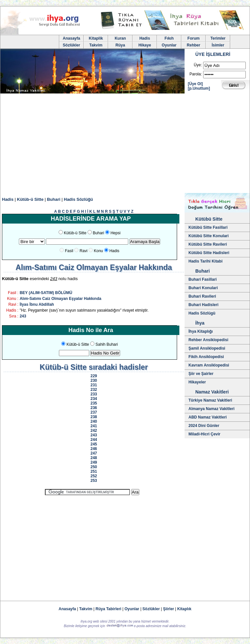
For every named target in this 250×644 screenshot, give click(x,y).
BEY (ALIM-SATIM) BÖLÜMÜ (46, 293)
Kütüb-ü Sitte (30, 199)
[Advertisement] (125, 144)
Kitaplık (184, 609)
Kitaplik (96, 38)
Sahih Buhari (107, 344)
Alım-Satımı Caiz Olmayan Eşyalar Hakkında (60, 299)
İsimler (218, 45)
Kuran (120, 38)
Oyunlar (169, 45)
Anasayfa (71, 38)
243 (23, 316)
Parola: (196, 74)
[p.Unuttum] (199, 88)
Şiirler (169, 609)
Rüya (120, 45)
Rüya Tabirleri (109, 609)
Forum (194, 38)
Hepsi (115, 233)
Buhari (54, 199)
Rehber (194, 45)
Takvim (96, 45)
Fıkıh (169, 38)
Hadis (145, 38)
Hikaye (145, 45)
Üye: (198, 65)
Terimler (218, 38)
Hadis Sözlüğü (78, 199)
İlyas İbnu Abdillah (37, 304)
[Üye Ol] (195, 84)
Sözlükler (71, 45)
